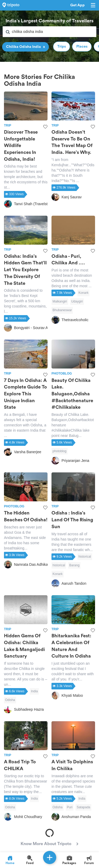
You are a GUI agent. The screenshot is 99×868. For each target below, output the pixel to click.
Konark (83, 293)
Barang (74, 565)
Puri (70, 807)
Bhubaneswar (62, 310)
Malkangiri (60, 301)
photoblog (60, 451)
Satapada (83, 807)
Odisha (10, 700)
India (34, 691)
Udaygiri (77, 301)
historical (85, 557)
